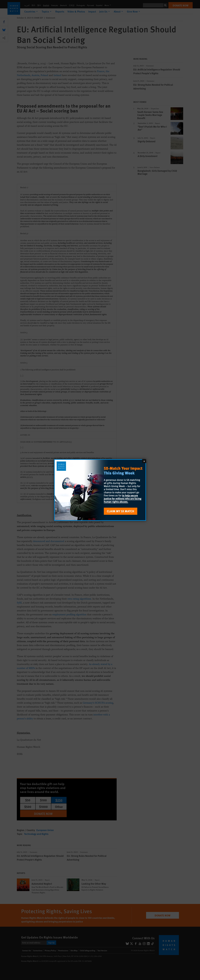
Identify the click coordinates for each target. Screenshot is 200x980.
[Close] (144, 461)
